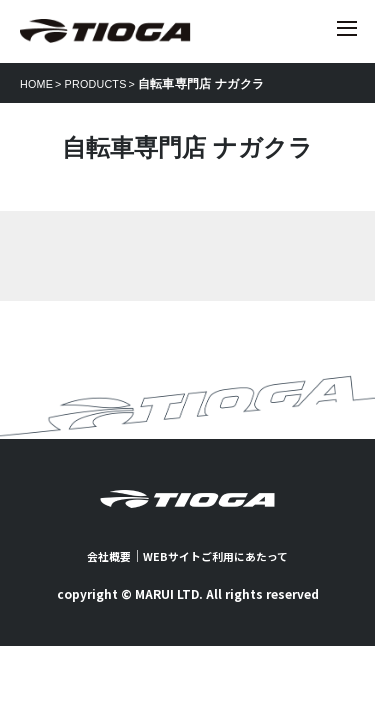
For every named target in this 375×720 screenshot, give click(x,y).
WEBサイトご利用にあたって (217, 555)
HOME (38, 84)
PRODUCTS (103, 84)
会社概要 (103, 555)
